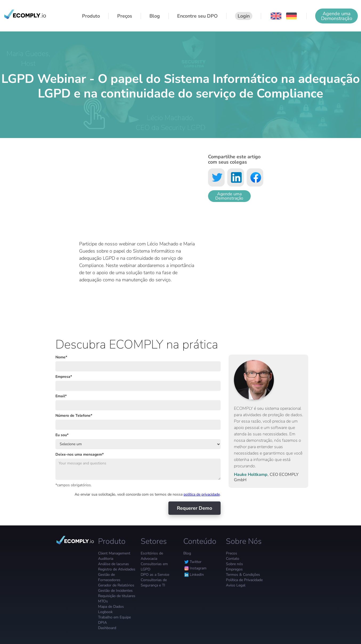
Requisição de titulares (117, 596)
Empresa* (64, 377)
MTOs (103, 601)
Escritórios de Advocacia (152, 556)
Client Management (114, 553)
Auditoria (106, 559)
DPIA (102, 623)
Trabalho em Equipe (114, 617)
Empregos (234, 569)
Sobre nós (234, 564)
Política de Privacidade (244, 580)
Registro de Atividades (117, 569)
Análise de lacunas (113, 564)
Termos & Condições (243, 575)
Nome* (61, 357)
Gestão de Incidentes (115, 591)
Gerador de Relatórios (116, 585)
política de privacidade (202, 494)
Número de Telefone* (74, 416)
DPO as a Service (155, 575)
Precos (232, 553)
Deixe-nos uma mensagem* (80, 454)
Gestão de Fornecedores (109, 577)
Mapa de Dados (111, 607)
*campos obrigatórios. (74, 485)
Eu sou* (62, 435)
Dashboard (107, 628)
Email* (61, 396)
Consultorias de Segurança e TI (154, 583)
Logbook (105, 612)
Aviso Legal (236, 585)
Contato (233, 559)
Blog (187, 553)
